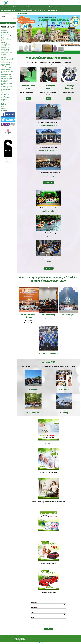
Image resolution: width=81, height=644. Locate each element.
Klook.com (8, 159)
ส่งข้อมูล (49, 629)
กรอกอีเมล (3, 16)
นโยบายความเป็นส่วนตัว (7, 27)
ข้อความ (32, 618)
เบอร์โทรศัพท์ (34, 608)
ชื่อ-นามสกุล (34, 603)
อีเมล (32, 613)
